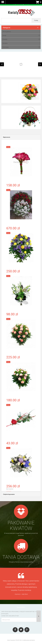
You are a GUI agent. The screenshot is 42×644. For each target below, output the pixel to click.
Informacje (6, 47)
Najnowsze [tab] (7, 137)
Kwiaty (4, 35)
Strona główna (7, 32)
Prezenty (5, 39)
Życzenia (5, 43)
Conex (9, 640)
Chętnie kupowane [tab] (9, 494)
